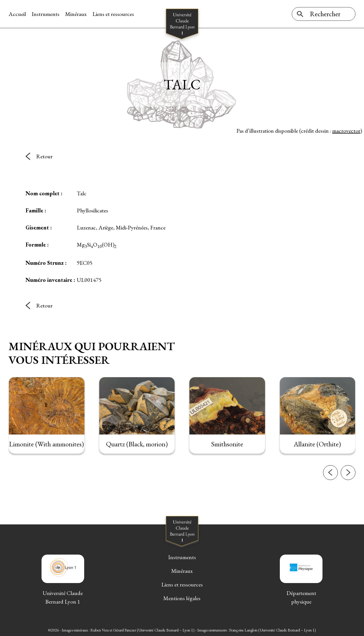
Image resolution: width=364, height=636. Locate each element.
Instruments (45, 14)
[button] (330, 486)
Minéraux (76, 14)
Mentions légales (182, 598)
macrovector (346, 131)
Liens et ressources (113, 14)
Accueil (17, 14)
